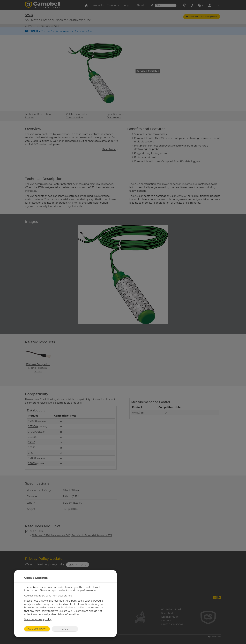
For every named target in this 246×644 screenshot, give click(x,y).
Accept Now (37, 629)
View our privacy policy (38, 619)
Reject (65, 629)
